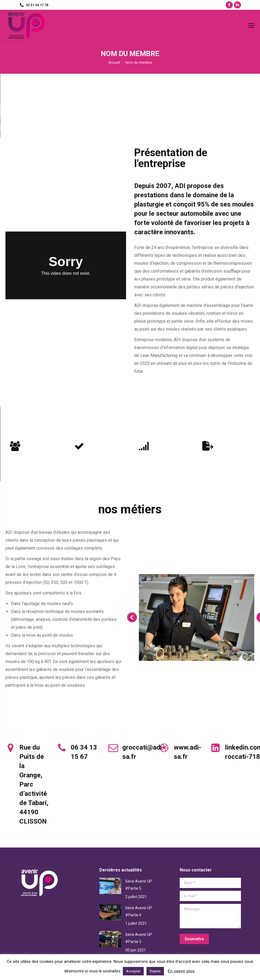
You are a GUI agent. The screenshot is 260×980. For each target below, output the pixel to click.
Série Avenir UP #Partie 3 (139, 938)
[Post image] (110, 886)
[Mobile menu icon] (251, 26)
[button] (132, 617)
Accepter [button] (133, 971)
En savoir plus (181, 971)
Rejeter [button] (155, 971)
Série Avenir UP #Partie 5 (139, 885)
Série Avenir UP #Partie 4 (139, 911)
